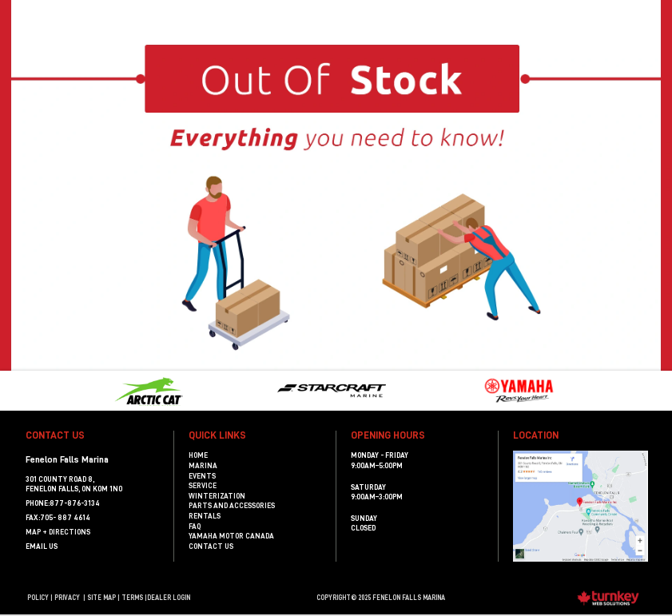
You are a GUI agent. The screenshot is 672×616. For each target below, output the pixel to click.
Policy (38, 598)
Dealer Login (169, 598)
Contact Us (211, 546)
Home (198, 455)
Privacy (67, 598)
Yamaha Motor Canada (231, 536)
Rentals (205, 516)
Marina (203, 466)
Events (202, 476)
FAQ (195, 527)
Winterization (217, 496)
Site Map (101, 598)
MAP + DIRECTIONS (58, 532)
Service (203, 486)
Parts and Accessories (232, 506)
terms (132, 598)
